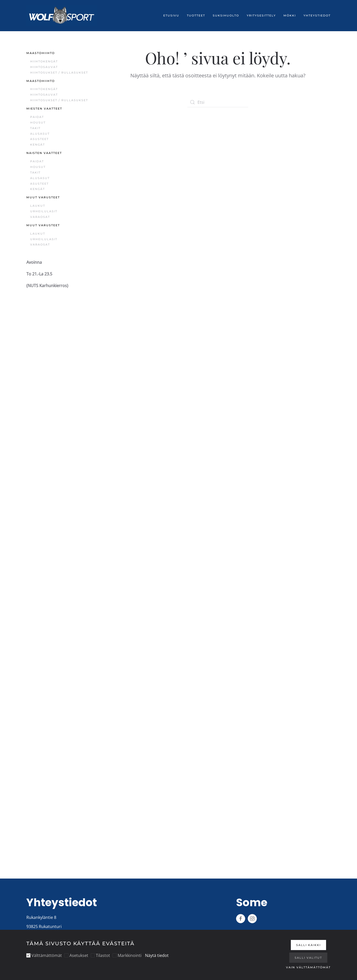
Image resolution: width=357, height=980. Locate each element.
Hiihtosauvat (44, 67)
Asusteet (39, 139)
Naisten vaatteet (44, 153)
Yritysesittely (261, 15)
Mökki (290, 15)
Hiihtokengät (44, 61)
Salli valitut (308, 958)
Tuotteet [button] (196, 15)
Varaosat (40, 217)
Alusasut (40, 134)
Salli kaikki (308, 945)
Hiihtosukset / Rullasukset (59, 73)
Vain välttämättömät (308, 967)
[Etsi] (218, 102)
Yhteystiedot (317, 15)
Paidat (37, 117)
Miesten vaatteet (44, 109)
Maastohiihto (41, 53)
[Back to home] (62, 16)
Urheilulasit (44, 211)
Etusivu (171, 15)
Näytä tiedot (157, 955)
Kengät (38, 145)
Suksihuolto (226, 15)
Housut (38, 123)
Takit (35, 128)
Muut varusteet (43, 197)
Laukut (38, 206)
